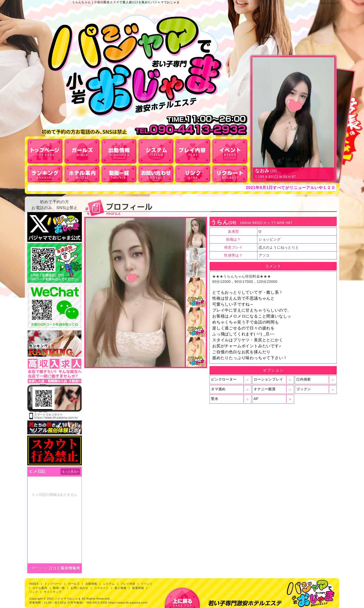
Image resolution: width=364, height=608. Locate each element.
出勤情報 (91, 584)
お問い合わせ (79, 588)
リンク (34, 592)
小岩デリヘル (39, 568)
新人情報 (120, 588)
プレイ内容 (128, 584)
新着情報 (138, 588)
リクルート (102, 588)
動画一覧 (59, 588)
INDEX (34, 584)
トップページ (53, 584)
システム (109, 584)
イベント (147, 584)
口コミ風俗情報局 (64, 568)
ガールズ (74, 584)
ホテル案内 (40, 588)
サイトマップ (330, 3)
